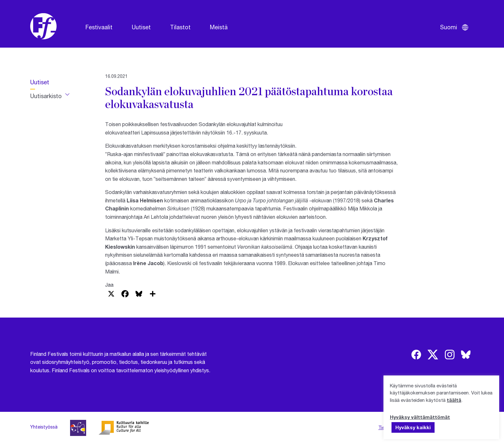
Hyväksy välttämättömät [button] (420, 417)
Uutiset (141, 27)
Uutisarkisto (46, 96)
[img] (416, 355)
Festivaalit (99, 27)
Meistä (219, 27)
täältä (454, 400)
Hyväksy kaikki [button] (413, 427)
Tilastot (180, 27)
